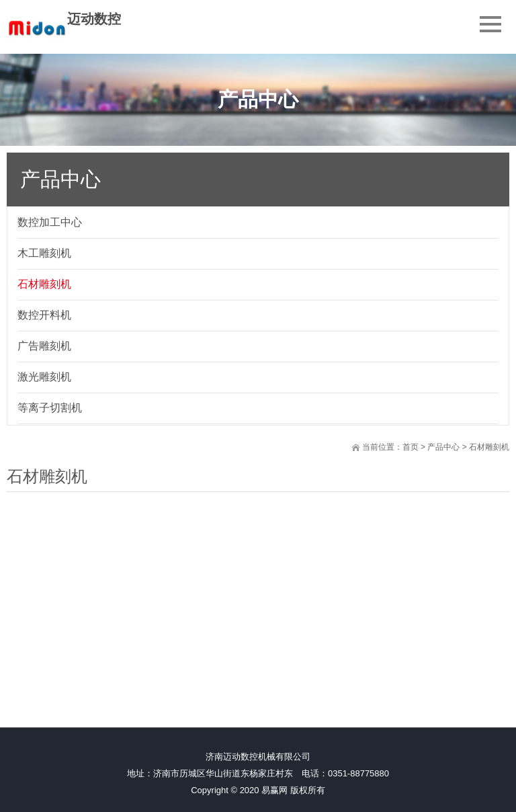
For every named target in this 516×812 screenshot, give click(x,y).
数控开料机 (44, 315)
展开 (507, 213)
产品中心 (443, 447)
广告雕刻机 (44, 346)
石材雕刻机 (44, 284)
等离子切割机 (50, 408)
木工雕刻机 (44, 253)
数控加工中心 (50, 222)
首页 (411, 447)
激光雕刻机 (44, 377)
